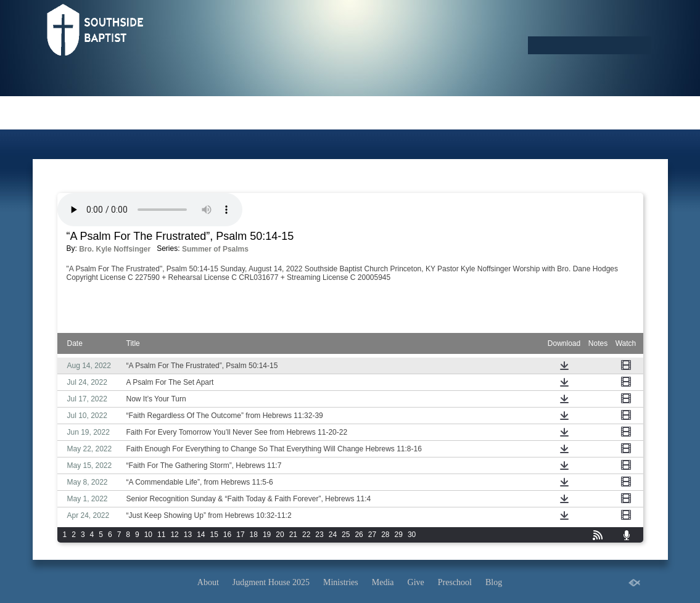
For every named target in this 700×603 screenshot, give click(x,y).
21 (293, 535)
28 (385, 535)
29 (399, 535)
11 (161, 535)
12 (174, 535)
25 (346, 535)
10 (148, 535)
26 (359, 535)
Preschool (455, 582)
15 (214, 535)
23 (319, 535)
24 (333, 535)
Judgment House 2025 (271, 582)
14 (201, 535)
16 (227, 535)
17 (240, 535)
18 (254, 535)
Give (416, 582)
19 (267, 535)
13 (188, 535)
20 (280, 535)
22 (306, 535)
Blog (494, 582)
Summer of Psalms (215, 249)
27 (372, 535)
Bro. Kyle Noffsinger (115, 249)
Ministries (341, 582)
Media (383, 582)
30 (412, 535)
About (208, 582)
